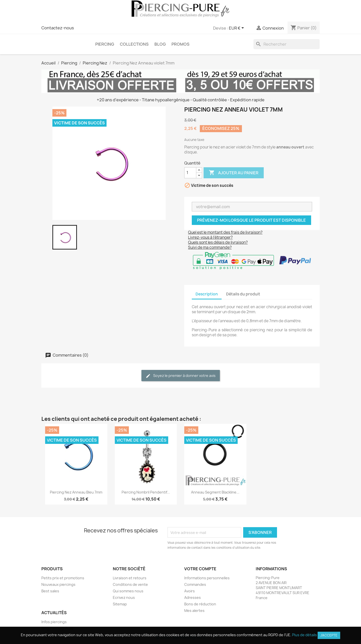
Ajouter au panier (234, 173)
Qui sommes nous (128, 591)
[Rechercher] (287, 44)
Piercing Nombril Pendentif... (146, 492)
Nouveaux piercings (58, 584)
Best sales (50, 591)
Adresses (193, 597)
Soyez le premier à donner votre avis (181, 376)
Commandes (195, 584)
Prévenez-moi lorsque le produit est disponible (251, 220)
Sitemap (120, 604)
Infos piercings (54, 622)
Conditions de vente (130, 584)
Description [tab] (207, 294)
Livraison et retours (130, 578)
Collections (134, 44)
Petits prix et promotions (63, 578)
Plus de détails (304, 635)
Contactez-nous (58, 28)
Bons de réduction (200, 604)
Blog (160, 44)
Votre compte (200, 569)
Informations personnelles (207, 578)
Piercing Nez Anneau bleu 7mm (76, 492)
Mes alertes (194, 611)
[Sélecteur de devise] (237, 28)
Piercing (105, 44)
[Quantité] (190, 173)
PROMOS (180, 44)
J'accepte (329, 635)
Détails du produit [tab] (243, 294)
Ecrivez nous (124, 597)
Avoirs (190, 591)
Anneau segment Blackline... (215, 492)
